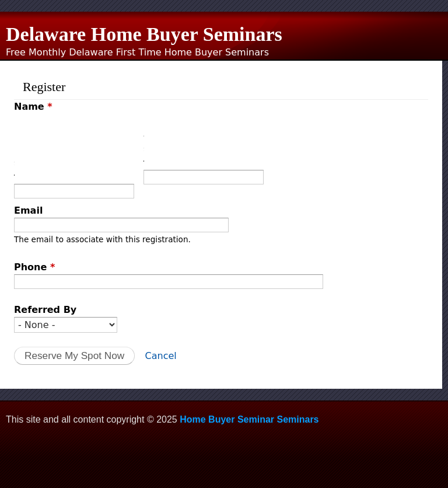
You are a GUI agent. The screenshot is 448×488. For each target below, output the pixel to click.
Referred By (45, 310)
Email (28, 210)
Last (144, 142)
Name (33, 107)
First (14, 149)
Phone (34, 267)
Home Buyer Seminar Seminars (249, 419)
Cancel (161, 356)
